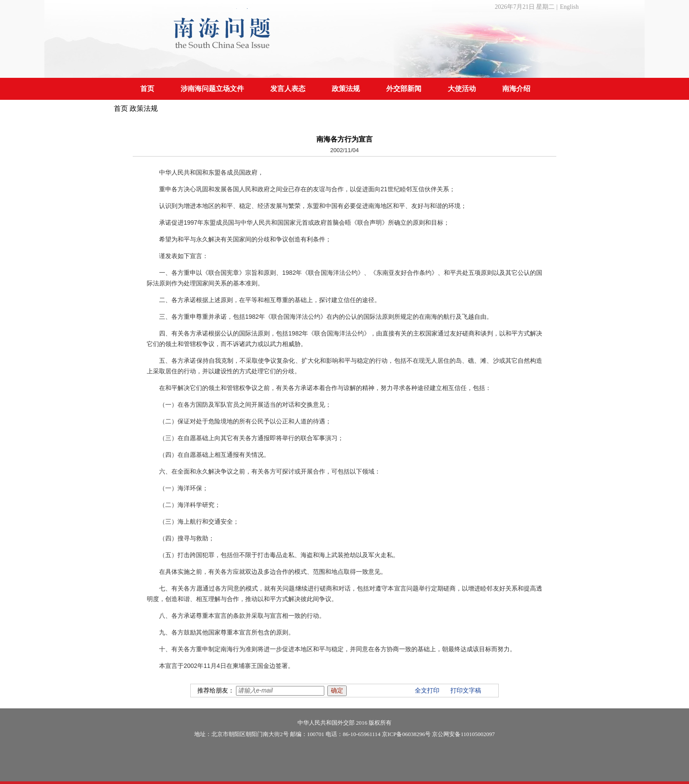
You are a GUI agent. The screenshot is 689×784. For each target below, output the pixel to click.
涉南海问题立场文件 (212, 89)
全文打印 (427, 691)
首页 (147, 89)
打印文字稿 (466, 691)
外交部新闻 (404, 89)
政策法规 (346, 89)
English (569, 7)
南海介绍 (516, 89)
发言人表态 (288, 89)
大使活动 (462, 89)
